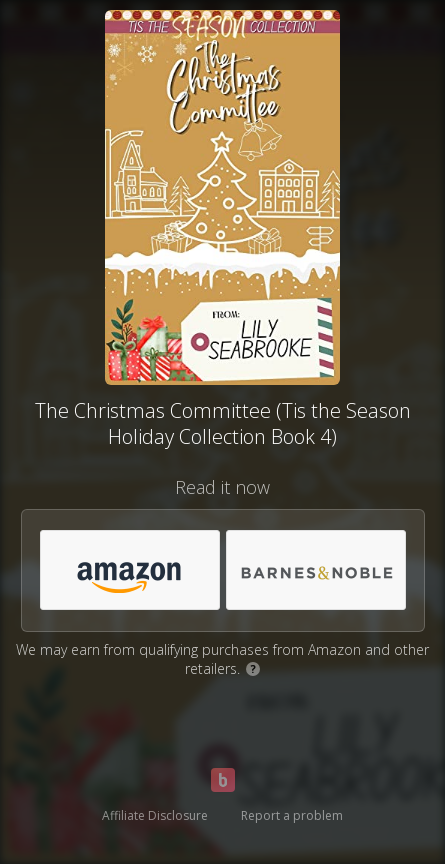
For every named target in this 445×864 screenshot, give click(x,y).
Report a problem (292, 815)
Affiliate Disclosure (155, 815)
